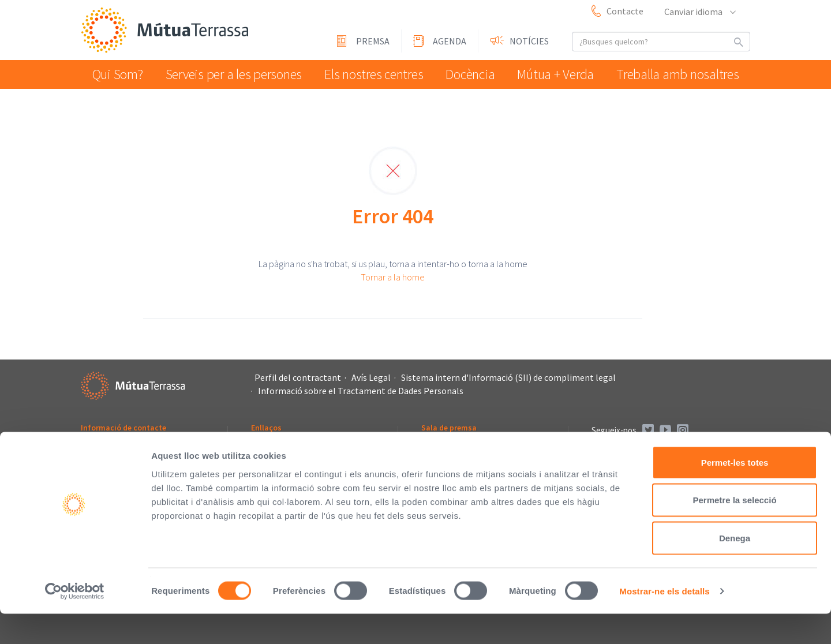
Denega (735, 568)
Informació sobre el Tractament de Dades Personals (361, 391)
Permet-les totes (735, 493)
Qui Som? (120, 74)
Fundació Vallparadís (287, 460)
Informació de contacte (123, 428)
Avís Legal (371, 377)
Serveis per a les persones (235, 74)
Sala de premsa (449, 428)
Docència (473, 74)
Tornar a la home (393, 277)
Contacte (625, 11)
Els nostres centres (372, 74)
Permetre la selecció (734, 531)
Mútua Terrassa (167, 31)
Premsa (373, 41)
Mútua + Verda (562, 74)
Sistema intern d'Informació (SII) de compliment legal (508, 377)
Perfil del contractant (298, 377)
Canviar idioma (699, 12)
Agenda (450, 41)
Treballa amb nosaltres (682, 74)
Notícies (529, 41)
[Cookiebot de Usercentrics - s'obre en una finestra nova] (75, 621)
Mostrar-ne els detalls (664, 621)
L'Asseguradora (278, 446)
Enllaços (266, 428)
